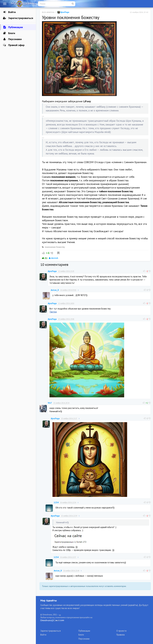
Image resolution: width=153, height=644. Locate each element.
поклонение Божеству (55, 247)
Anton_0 (55, 290)
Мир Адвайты (48, 600)
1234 (56, 502)
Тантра (53, 312)
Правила (121, 635)
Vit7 (50, 403)
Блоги (9, 33)
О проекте (121, 631)
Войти (9, 12)
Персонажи (12, 39)
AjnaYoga (63, 12)
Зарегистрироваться (18, 18)
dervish (53, 258)
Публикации (13, 27)
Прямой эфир (14, 45)
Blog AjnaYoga (48, 12)
